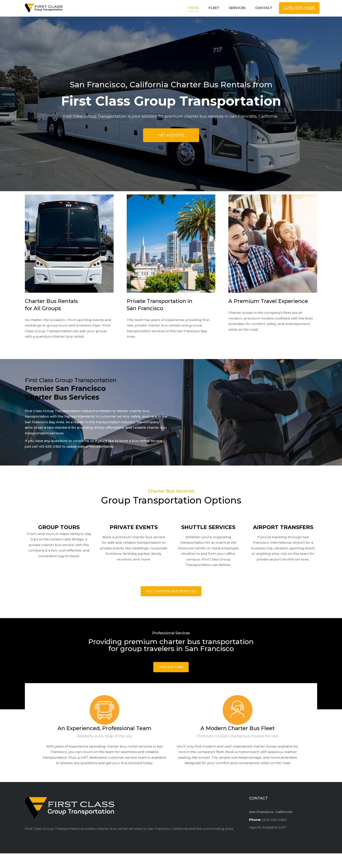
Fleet (214, 8)
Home (193, 8)
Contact (264, 8)
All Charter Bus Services (171, 592)
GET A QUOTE (171, 136)
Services (237, 8)
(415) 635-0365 (299, 9)
